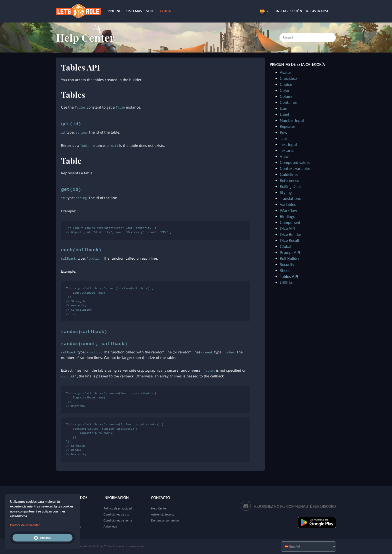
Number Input (292, 120)
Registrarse (318, 11)
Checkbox (288, 78)
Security (287, 264)
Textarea (287, 150)
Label (284, 114)
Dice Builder (290, 234)
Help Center (85, 38)
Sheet (285, 270)
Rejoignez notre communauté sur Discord (295, 506)
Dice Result (290, 240)
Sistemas (134, 11)
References (289, 180)
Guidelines (289, 174)
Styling (286, 192)
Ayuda (165, 11)
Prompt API (290, 252)
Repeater (287, 126)
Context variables (295, 168)
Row (284, 132)
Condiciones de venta (118, 520)
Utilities (287, 282)
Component (290, 222)
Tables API (289, 276)
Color (285, 90)
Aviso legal (110, 526)
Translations (290, 198)
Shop (151, 11)
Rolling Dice (290, 186)
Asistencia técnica (163, 514)
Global (285, 246)
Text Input (288, 144)
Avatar (285, 72)
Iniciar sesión (289, 11)
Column (287, 96)
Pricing (115, 11)
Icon (283, 108)
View (284, 156)
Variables (288, 204)
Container (288, 102)
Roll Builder (290, 258)
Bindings (287, 216)
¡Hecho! (42, 538)
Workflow (288, 210)
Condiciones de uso (116, 514)
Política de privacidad (118, 508)
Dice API (287, 228)
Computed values (295, 162)
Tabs (284, 138)
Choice (286, 84)
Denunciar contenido (165, 520)
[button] (264, 11)
